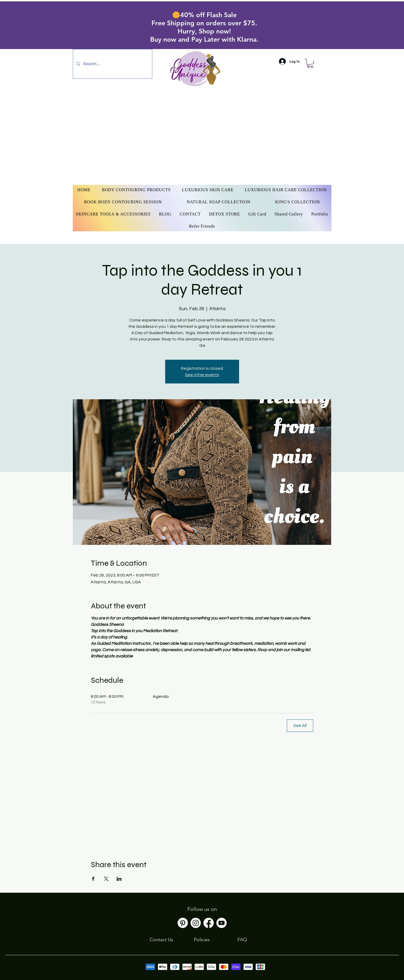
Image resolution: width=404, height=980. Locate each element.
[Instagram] (196, 923)
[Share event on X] (106, 879)
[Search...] (112, 64)
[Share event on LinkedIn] (119, 879)
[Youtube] (222, 923)
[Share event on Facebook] (93, 879)
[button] (310, 63)
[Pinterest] (183, 923)
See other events (202, 375)
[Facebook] (209, 923)
